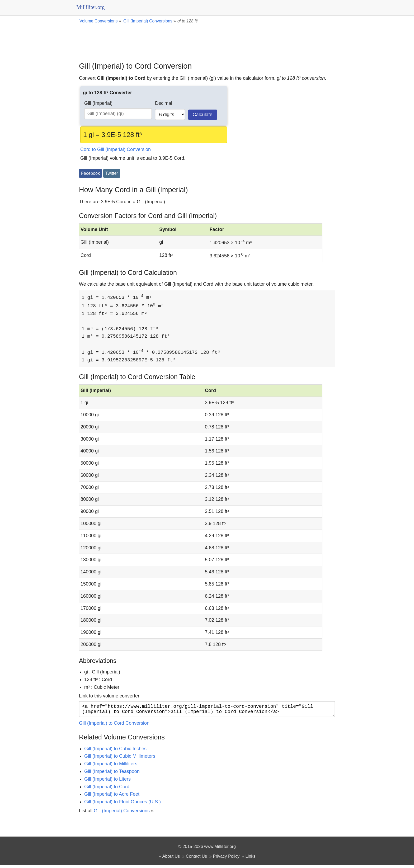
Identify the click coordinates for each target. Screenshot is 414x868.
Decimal (164, 103)
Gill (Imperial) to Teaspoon (112, 774)
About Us (171, 859)
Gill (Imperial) (98, 103)
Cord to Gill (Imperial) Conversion (116, 149)
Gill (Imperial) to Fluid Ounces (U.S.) (123, 805)
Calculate (203, 115)
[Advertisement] (207, 40)
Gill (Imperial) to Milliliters (111, 767)
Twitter (112, 173)
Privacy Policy (226, 859)
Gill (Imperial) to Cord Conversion (114, 726)
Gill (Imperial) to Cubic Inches (115, 752)
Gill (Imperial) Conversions (122, 814)
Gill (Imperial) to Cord (107, 790)
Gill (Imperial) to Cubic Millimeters (120, 759)
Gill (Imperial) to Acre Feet (112, 797)
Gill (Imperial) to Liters (107, 782)
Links (251, 859)
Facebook (90, 173)
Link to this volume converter (109, 697)
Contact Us (196, 859)
